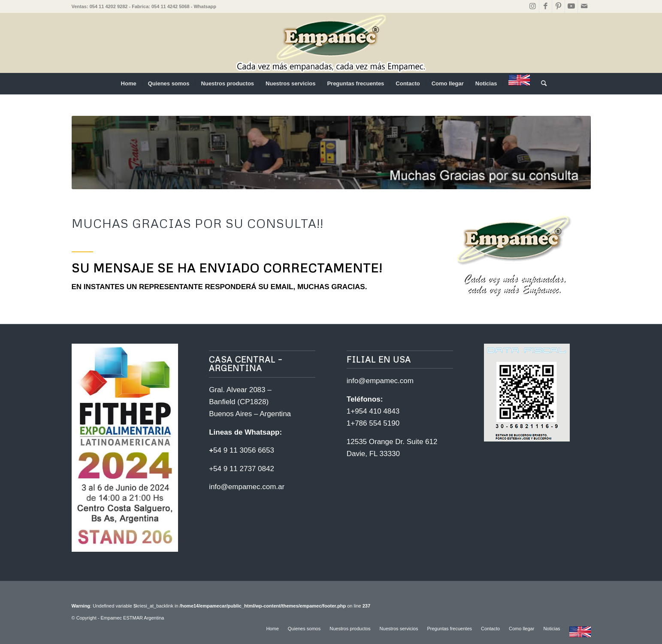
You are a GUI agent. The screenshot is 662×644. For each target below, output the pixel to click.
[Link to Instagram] (533, 6)
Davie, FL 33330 (373, 454)
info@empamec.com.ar (247, 487)
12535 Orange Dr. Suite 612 (392, 442)
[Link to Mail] (584, 6)
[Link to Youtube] (571, 6)
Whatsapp (205, 6)
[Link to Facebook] (546, 6)
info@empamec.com (380, 381)
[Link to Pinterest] (558, 6)
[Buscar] (541, 84)
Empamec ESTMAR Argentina (133, 618)
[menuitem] (129, 84)
